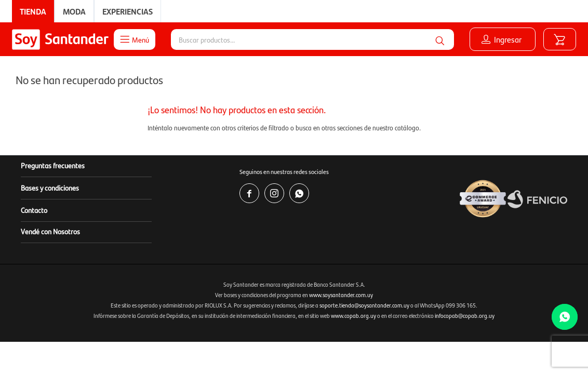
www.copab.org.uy (353, 316)
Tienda (33, 11)
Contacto (34, 210)
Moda (74, 11)
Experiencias (128, 11)
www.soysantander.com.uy (341, 295)
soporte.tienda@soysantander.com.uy (364, 305)
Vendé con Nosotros (50, 231)
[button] (439, 39)
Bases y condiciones (50, 188)
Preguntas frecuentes (53, 165)
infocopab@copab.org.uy (465, 316)
